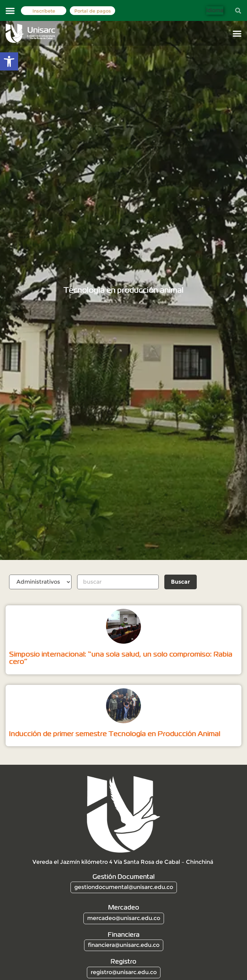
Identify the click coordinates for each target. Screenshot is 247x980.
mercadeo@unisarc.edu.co (124, 918)
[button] (10, 10)
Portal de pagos (93, 11)
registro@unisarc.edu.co (124, 972)
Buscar (181, 582)
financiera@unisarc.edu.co (124, 945)
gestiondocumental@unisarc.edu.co (124, 887)
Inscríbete (44, 11)
